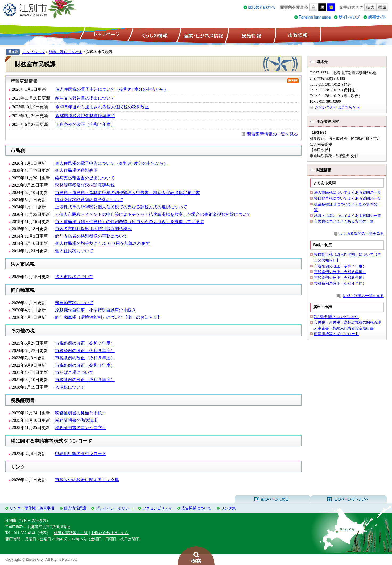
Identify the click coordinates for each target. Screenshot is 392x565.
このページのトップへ (349, 499)
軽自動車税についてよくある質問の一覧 (348, 198)
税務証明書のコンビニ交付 (81, 428)
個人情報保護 (75, 508)
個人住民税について (74, 251)
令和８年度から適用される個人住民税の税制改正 (102, 107)
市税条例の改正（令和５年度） (85, 358)
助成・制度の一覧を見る (363, 296)
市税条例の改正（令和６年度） (85, 351)
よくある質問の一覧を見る (361, 233)
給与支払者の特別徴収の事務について (91, 236)
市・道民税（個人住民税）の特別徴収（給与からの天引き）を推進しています (130, 222)
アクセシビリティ (157, 508)
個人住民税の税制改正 (76, 170)
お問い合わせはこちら (110, 533)
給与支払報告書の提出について (85, 98)
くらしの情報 (154, 35)
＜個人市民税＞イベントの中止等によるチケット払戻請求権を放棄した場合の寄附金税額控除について (153, 214)
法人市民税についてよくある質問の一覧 (348, 192)
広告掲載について (196, 508)
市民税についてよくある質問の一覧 (344, 221)
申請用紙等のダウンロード (81, 454)
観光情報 (251, 35)
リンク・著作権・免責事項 (32, 508)
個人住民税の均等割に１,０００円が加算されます (102, 243)
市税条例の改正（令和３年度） (85, 380)
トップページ (106, 35)
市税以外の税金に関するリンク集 (87, 480)
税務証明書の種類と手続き (81, 413)
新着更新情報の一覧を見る (273, 134)
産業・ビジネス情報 (202, 35)
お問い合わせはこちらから (337, 107)
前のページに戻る (273, 499)
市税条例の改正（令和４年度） (85, 365)
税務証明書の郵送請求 (76, 420)
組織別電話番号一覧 (71, 533)
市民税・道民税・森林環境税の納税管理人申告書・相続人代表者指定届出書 (127, 193)
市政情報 (297, 35)
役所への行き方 (33, 521)
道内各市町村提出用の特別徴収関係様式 (93, 229)
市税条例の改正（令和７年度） (85, 124)
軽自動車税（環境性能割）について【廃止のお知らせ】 (108, 317)
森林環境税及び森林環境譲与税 (85, 116)
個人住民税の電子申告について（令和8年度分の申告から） (112, 89)
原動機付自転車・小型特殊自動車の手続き (96, 310)
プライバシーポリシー (114, 508)
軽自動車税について (74, 303)
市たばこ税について (74, 372)
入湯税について (70, 387)
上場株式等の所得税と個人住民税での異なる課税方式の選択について (121, 207)
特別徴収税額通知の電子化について (89, 200)
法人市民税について (74, 277)
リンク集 (228, 508)
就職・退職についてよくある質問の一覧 (348, 216)
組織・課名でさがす (65, 52)
